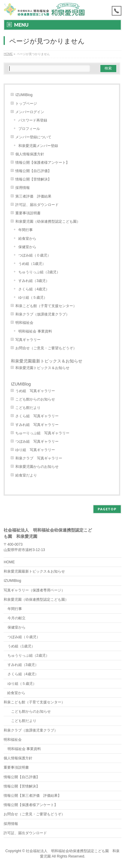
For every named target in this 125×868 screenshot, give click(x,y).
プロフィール (29, 129)
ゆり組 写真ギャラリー (35, 450)
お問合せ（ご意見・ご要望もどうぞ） (46, 348)
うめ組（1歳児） (32, 264)
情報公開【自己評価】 (33, 171)
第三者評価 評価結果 (33, 196)
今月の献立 (17, 618)
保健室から (27, 247)
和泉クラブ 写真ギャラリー (39, 458)
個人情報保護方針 (30, 154)
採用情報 (23, 188)
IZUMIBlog (24, 95)
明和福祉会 (24, 323)
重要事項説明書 (28, 213)
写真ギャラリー (28, 340)
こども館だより (28, 408)
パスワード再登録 (33, 120)
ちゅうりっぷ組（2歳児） (39, 272)
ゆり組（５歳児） (33, 298)
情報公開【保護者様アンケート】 (42, 163)
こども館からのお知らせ (35, 399)
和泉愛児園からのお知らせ (37, 467)
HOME (9, 562)
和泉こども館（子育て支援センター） (46, 306)
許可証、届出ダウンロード (37, 205)
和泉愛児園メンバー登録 (38, 146)
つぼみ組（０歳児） (35, 255)
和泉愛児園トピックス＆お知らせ (42, 368)
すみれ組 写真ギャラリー (37, 425)
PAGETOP (107, 509)
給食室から (27, 239)
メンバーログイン (30, 112)
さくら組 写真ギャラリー (37, 416)
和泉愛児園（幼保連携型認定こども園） (50, 221)
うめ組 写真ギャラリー (35, 391)
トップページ (26, 104)
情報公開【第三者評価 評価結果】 (32, 796)
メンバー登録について (33, 137)
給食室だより (26, 475)
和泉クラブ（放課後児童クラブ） (42, 314)
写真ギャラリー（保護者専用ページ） (34, 590)
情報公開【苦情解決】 (33, 179)
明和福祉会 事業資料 (35, 331)
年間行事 (26, 230)
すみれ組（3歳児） (34, 281)
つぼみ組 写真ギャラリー (37, 441)
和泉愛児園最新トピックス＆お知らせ (47, 361)
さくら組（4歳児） (34, 289)
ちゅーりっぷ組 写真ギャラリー (42, 433)
